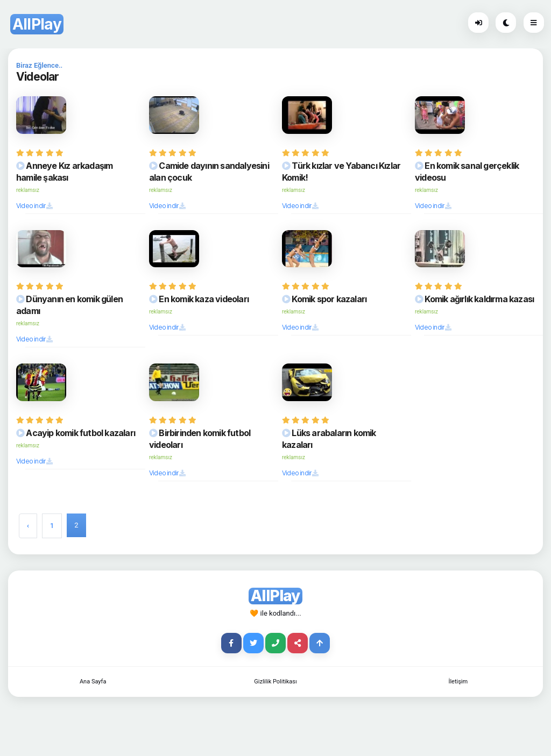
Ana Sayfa (93, 682)
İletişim (458, 682)
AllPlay (37, 24)
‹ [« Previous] (28, 526)
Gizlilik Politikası (275, 682)
